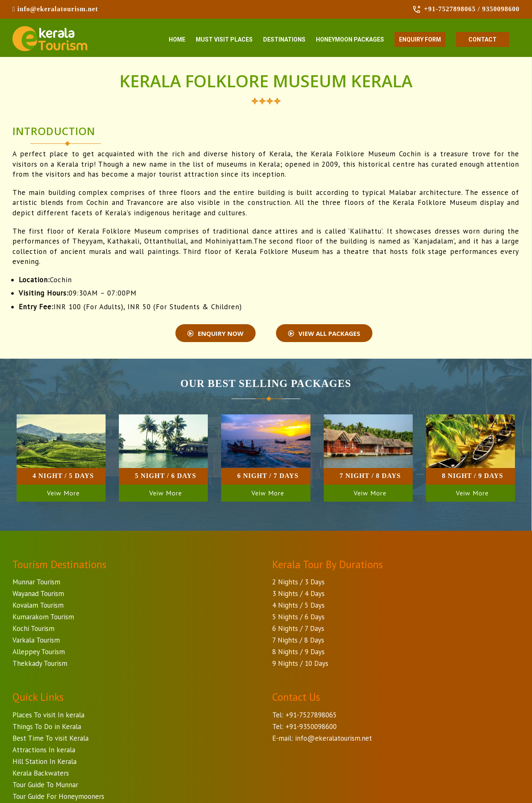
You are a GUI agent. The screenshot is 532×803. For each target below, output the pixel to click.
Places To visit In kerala (48, 716)
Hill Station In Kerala (44, 763)
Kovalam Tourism (38, 606)
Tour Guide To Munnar (45, 786)
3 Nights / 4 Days (298, 595)
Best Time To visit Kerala (50, 739)
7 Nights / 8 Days (298, 641)
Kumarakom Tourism (43, 618)
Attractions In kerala (44, 751)
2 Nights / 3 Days (298, 583)
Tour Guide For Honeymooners (58, 798)
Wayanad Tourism (38, 595)
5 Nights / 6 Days (298, 618)
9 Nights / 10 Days (300, 665)
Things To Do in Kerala (47, 728)
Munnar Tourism (36, 583)
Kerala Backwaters (41, 774)
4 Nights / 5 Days (298, 606)
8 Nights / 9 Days (298, 653)
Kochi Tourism (33, 630)
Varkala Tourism (36, 641)
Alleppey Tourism (39, 653)
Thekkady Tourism (40, 665)
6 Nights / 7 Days (298, 630)
